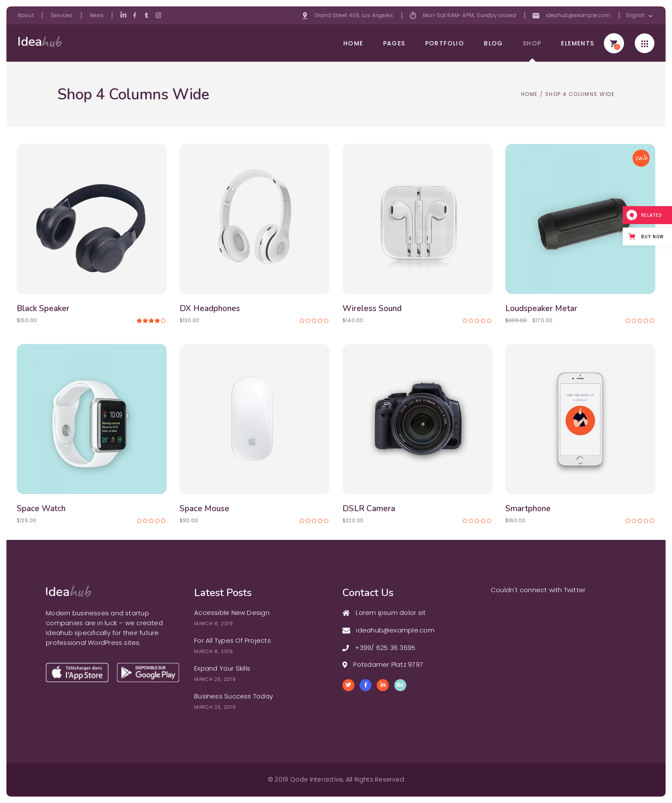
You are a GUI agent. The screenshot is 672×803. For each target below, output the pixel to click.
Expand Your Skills (222, 668)
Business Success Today (234, 696)
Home (529, 94)
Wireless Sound (372, 309)
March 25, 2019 (215, 679)
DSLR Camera (369, 509)
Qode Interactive (317, 779)
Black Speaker (43, 309)
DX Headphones (210, 309)
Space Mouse (204, 509)
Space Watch (41, 509)
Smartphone (528, 509)
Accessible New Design (232, 613)
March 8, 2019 (214, 623)
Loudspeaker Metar (541, 309)
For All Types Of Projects (232, 640)
